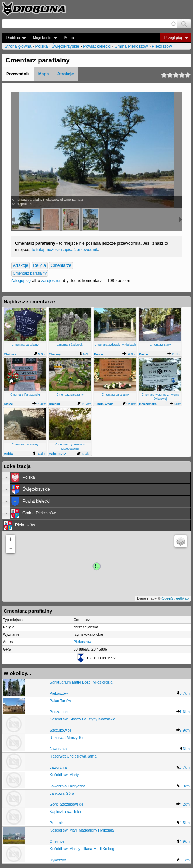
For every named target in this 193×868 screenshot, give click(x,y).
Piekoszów (162, 46)
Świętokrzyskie (65, 46)
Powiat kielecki (97, 46)
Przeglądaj (174, 38)
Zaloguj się (21, 281)
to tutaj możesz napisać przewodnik (65, 250)
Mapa (69, 38)
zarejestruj (51, 281)
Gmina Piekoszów (131, 46)
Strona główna (18, 46)
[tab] (96, 478)
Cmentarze (61, 266)
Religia (39, 266)
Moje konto (43, 38)
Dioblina (14, 38)
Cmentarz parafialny (30, 274)
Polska (41, 46)
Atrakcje (65, 74)
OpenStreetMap (175, 598)
